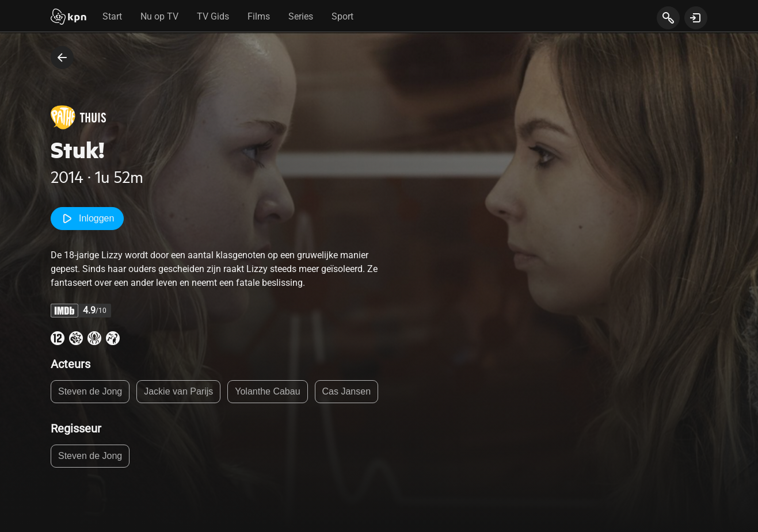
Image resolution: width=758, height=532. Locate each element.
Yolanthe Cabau (267, 391)
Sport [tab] (342, 16)
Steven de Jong (90, 391)
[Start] (68, 18)
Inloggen (87, 219)
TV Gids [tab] (213, 16)
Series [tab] (301, 16)
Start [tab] (112, 16)
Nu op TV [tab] (159, 16)
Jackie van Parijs (178, 391)
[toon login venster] (696, 18)
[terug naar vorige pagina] (62, 58)
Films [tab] (259, 16)
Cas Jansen (347, 391)
